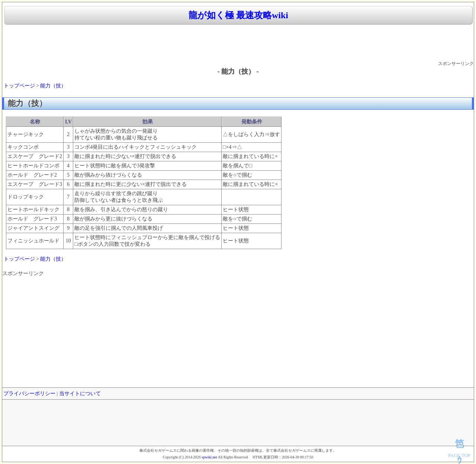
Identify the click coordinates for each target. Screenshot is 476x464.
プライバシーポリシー (29, 394)
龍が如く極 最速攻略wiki (238, 15)
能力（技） (53, 86)
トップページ (19, 86)
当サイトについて (80, 394)
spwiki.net (209, 457)
